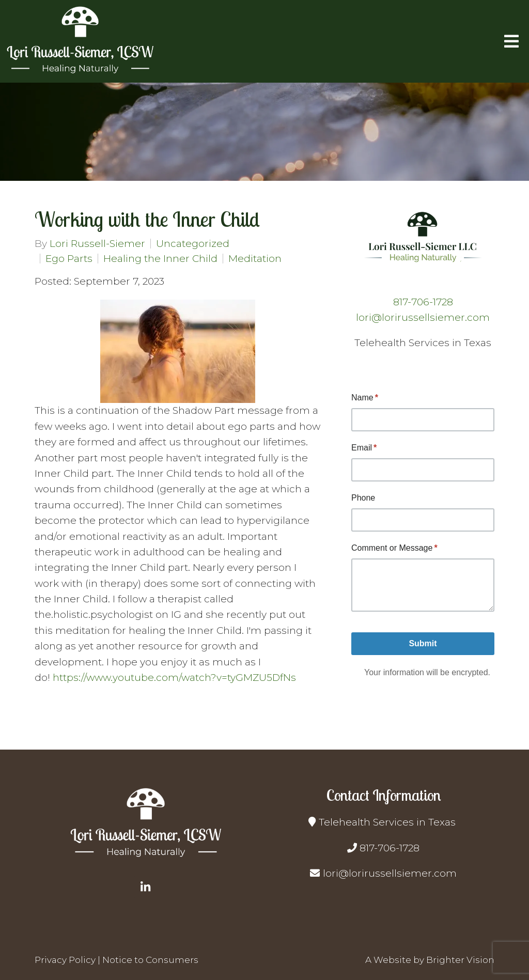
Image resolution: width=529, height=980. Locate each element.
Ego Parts (69, 259)
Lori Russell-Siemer (97, 244)
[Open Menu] (511, 41)
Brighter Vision (460, 960)
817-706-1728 (423, 302)
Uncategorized (193, 244)
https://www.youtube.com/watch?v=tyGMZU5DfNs (174, 678)
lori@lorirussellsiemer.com (423, 317)
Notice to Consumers (150, 960)
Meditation (255, 259)
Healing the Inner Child (160, 259)
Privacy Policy (65, 960)
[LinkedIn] (146, 887)
